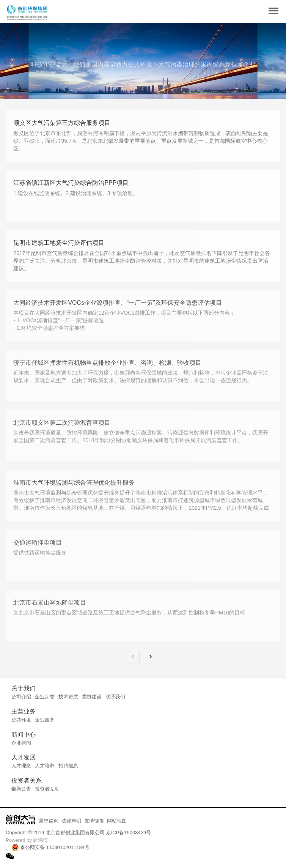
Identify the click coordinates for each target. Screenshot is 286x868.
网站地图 (117, 821)
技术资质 (68, 697)
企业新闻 (21, 743)
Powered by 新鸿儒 (27, 840)
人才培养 (45, 766)
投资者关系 (27, 781)
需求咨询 (49, 821)
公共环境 (21, 720)
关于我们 (24, 688)
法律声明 (71, 821)
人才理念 (21, 766)
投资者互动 (47, 789)
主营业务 (24, 711)
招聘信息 (68, 766)
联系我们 (115, 697)
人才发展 (24, 757)
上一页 (133, 657)
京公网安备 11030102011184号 (50, 847)
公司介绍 (21, 697)
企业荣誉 (45, 697)
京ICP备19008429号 (129, 833)
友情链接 (94, 821)
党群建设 (92, 697)
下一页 (151, 657)
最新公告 (21, 789)
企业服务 (45, 720)
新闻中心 (24, 735)
